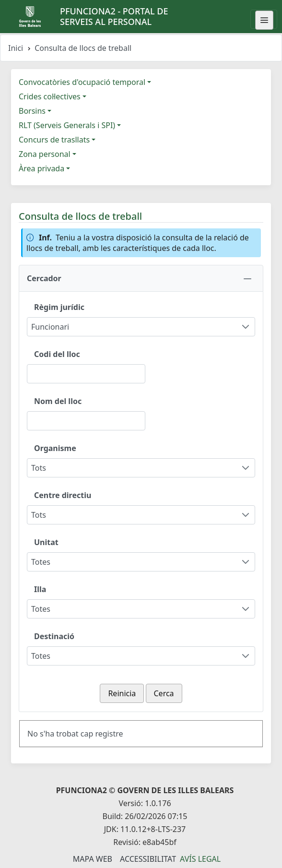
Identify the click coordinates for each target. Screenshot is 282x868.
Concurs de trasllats (54, 140)
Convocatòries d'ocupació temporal (82, 82)
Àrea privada (41, 168)
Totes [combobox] (41, 562)
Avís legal (200, 859)
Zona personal (45, 154)
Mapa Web (93, 859)
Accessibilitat (148, 859)
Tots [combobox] (39, 468)
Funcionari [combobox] (50, 327)
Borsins (32, 111)
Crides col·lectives (50, 96)
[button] (141, 278)
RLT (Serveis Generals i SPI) (67, 125)
